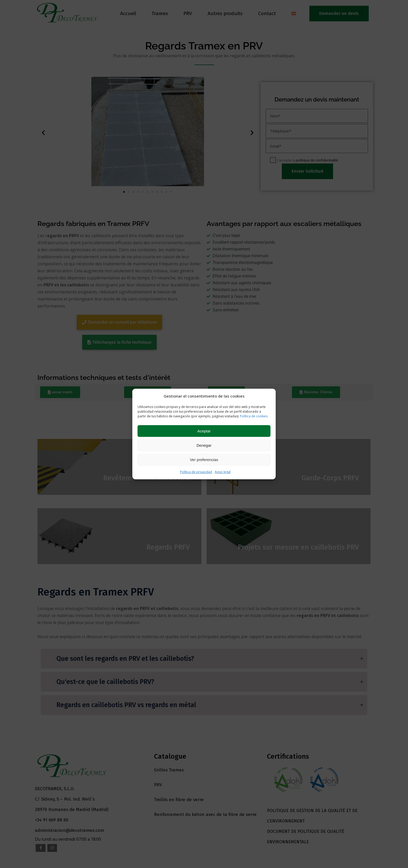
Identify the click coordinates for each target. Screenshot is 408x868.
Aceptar (204, 431)
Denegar (204, 445)
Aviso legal (223, 472)
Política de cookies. (254, 416)
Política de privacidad (196, 472)
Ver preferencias (204, 460)
